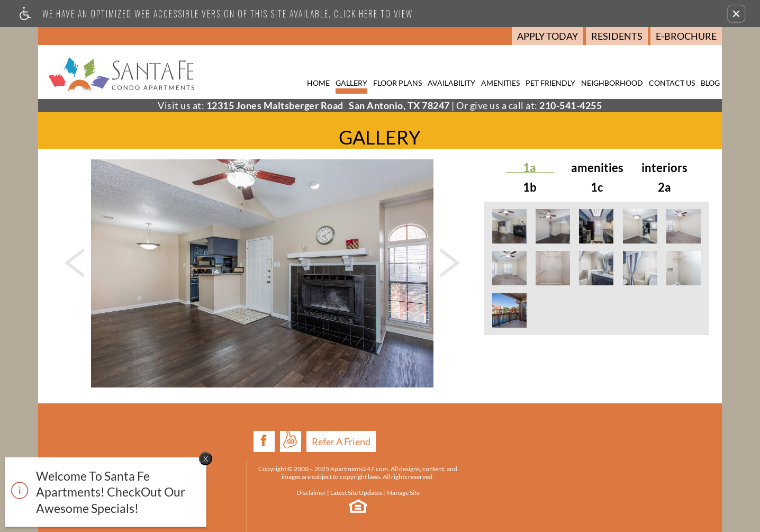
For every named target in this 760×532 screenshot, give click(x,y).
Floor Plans (397, 83)
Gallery (351, 83)
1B (530, 187)
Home (318, 83)
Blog (710, 83)
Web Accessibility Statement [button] (352, 511)
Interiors (664, 168)
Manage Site (325, 468)
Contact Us (672, 83)
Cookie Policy (427, 511)
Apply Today (548, 36)
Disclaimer (233, 468)
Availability (451, 83)
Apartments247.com (300, 436)
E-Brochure (686, 36)
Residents (617, 36)
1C (597, 187)
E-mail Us (658, 488)
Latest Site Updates (278, 468)
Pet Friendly (550, 83)
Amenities (500, 83)
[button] (736, 14)
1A (530, 168)
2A (664, 187)
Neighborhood (612, 83)
